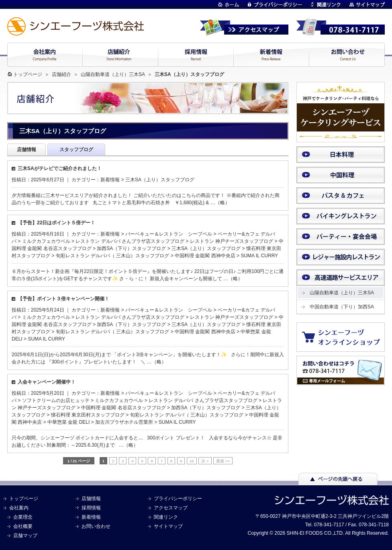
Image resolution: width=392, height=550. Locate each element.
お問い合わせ (96, 526)
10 (192, 461)
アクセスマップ (171, 508)
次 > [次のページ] (205, 461)
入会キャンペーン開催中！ (47, 382)
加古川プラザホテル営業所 (124, 422)
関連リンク (166, 517)
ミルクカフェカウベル (46, 241)
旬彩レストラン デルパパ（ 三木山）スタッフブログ (113, 256)
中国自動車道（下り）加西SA (342, 307)
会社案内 (19, 508)
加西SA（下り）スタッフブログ (131, 248)
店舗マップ (25, 536)
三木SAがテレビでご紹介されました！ (60, 168)
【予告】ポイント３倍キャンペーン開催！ (63, 299)
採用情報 (91, 508)
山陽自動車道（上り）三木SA (113, 74)
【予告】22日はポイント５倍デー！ (56, 223)
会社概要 (23, 526)
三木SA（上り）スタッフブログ (160, 180)
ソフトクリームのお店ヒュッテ (56, 400)
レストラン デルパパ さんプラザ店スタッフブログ (130, 241)
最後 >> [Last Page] (223, 461)
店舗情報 (91, 499)
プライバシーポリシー (178, 499)
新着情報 (110, 180)
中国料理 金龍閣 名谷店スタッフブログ (124, 408)
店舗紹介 (61, 74)
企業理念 (23, 517)
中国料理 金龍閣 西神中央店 (205, 256)
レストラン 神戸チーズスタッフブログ (232, 241)
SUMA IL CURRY (259, 256)
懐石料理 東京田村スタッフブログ (88, 415)
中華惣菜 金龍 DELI (68, 422)
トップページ (28, 74)
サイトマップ (168, 526)
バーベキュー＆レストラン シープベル (169, 234)
